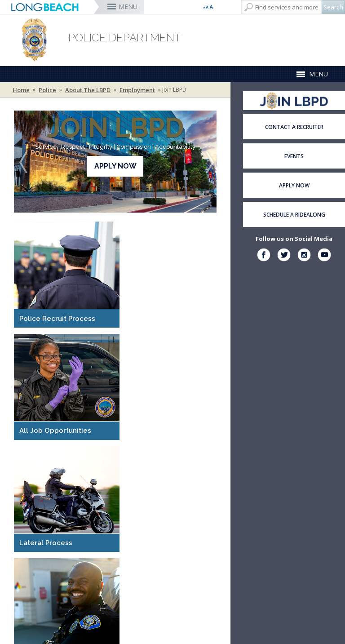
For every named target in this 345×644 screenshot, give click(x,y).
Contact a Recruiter (294, 127)
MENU (128, 7)
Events (294, 156)
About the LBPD (88, 90)
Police (47, 90)
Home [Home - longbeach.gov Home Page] (21, 90)
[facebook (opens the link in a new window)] (264, 256)
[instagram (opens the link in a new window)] (304, 256)
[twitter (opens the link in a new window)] (284, 256)
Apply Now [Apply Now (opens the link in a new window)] (115, 166)
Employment (137, 90)
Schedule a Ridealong (294, 215)
